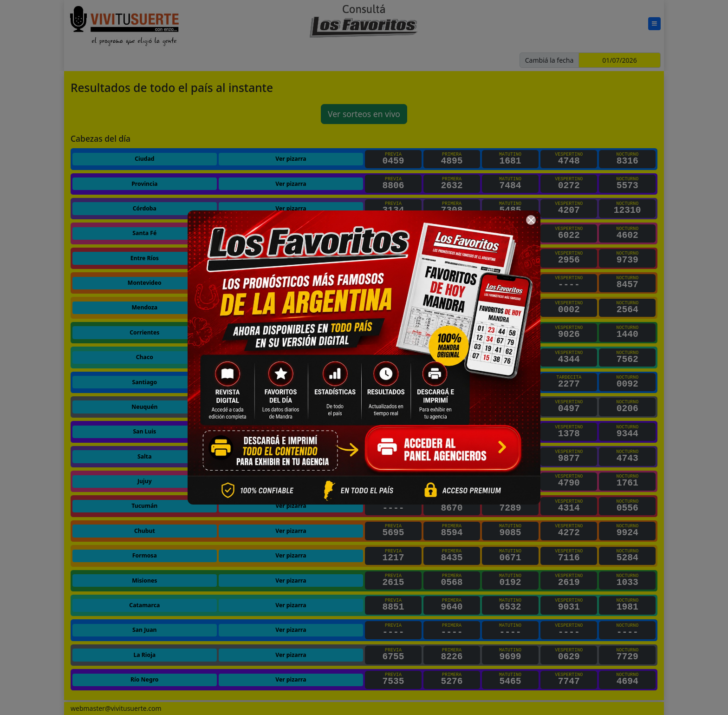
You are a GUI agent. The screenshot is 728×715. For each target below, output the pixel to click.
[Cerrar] (531, 220)
